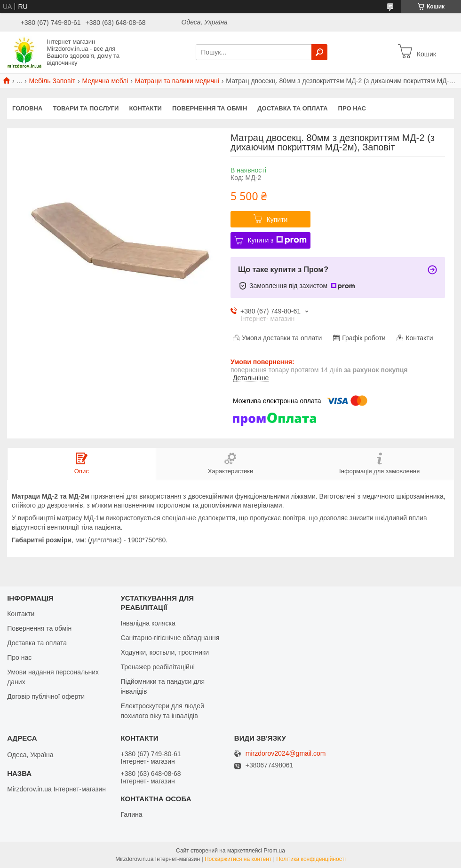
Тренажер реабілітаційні (157, 667)
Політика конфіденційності (311, 859)
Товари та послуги (86, 108)
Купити (277, 219)
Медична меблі (105, 81)
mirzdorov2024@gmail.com (286, 754)
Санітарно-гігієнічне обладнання (170, 638)
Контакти (145, 108)
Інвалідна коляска (148, 623)
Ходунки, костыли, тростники (165, 652)
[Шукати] (319, 52)
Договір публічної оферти (46, 696)
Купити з (277, 240)
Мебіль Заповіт (52, 81)
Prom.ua (274, 851)
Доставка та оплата (292, 108)
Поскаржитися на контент (238, 859)
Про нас (352, 108)
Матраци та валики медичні (177, 81)
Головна (27, 108)
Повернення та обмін (210, 108)
